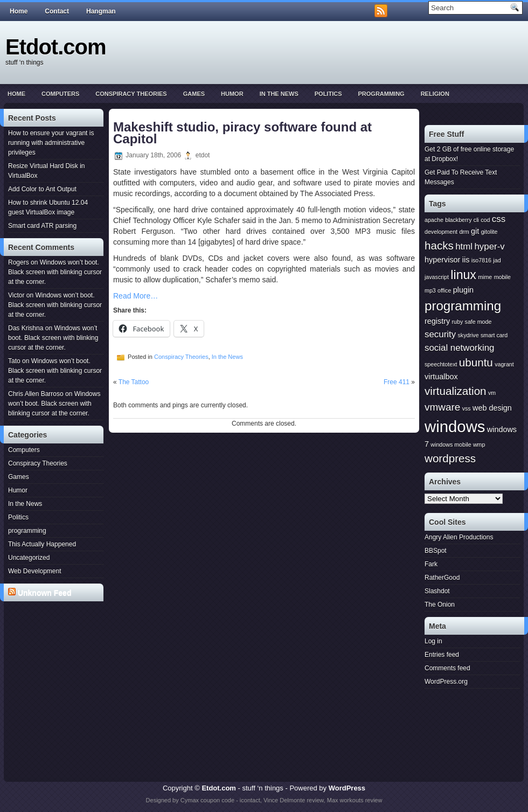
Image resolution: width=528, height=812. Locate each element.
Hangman (101, 11)
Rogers (19, 262)
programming (381, 94)
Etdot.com (56, 47)
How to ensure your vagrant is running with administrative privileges (51, 143)
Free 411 (397, 382)
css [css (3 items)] (499, 219)
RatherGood (442, 578)
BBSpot (436, 551)
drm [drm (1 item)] (464, 232)
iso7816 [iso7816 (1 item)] (481, 260)
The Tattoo (134, 382)
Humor (232, 94)
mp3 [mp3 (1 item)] (430, 290)
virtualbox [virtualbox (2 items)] (441, 377)
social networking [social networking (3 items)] (459, 348)
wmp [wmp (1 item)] (479, 445)
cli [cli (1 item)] (476, 220)
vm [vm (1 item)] (492, 393)
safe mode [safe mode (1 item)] (478, 322)
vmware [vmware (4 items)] (442, 407)
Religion (435, 94)
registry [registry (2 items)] (437, 321)
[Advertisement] (56, 646)
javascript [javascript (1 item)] (437, 277)
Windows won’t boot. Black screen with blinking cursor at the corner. (55, 272)
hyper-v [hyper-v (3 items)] (489, 247)
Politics (328, 94)
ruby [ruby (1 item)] (458, 322)
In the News (279, 94)
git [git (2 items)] (475, 231)
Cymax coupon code (207, 800)
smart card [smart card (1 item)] (494, 335)
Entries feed (442, 655)
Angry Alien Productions (459, 537)
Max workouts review (355, 800)
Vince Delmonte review (294, 800)
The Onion (440, 605)
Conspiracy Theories (131, 94)
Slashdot (437, 591)
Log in (433, 641)
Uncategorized (29, 558)
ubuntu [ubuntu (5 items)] (476, 362)
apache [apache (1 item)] (434, 220)
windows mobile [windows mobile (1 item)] (451, 445)
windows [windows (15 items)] (455, 426)
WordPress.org (446, 682)
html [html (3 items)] (464, 247)
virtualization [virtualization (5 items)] (456, 391)
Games (194, 94)
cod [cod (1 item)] (485, 220)
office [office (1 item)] (444, 290)
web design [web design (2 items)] (492, 408)
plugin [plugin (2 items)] (463, 290)
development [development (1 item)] (441, 232)
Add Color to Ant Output (42, 189)
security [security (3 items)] (440, 334)
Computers (60, 94)
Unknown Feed (45, 593)
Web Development (35, 571)
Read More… (136, 296)
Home (19, 11)
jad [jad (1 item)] (497, 260)
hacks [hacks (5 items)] (439, 245)
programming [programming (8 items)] (463, 306)
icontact (250, 800)
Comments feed (447, 668)
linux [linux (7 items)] (463, 275)
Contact (57, 11)
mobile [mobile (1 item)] (502, 277)
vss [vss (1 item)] (467, 408)
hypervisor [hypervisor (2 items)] (442, 260)
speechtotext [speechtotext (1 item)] (441, 364)
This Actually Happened (42, 544)
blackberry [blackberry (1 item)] (458, 220)
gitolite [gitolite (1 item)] (489, 232)
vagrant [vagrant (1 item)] (504, 364)
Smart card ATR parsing (42, 226)
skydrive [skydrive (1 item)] (468, 335)
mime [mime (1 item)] (485, 277)
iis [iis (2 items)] (466, 260)
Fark (431, 564)
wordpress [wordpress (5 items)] (450, 458)
